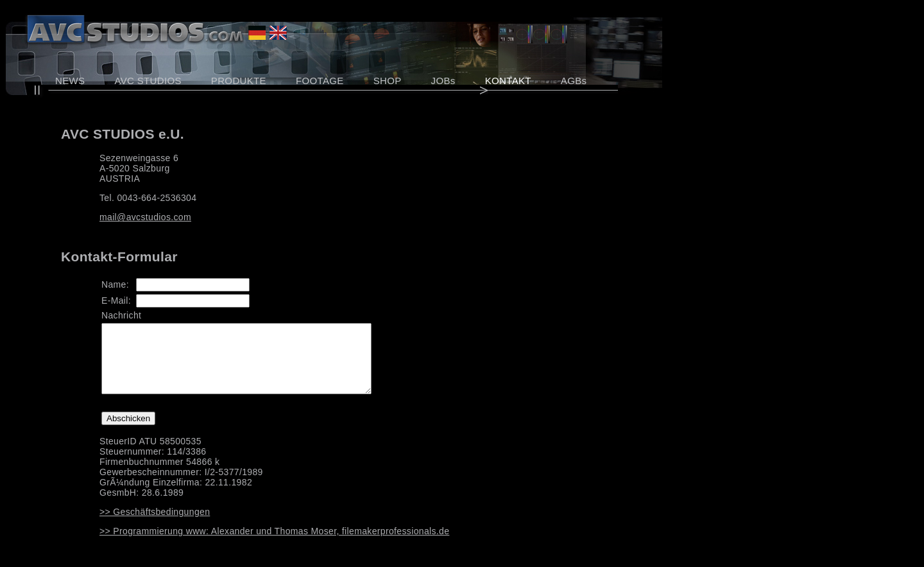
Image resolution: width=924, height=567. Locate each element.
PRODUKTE (239, 81)
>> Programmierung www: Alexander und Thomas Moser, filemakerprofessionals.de (274, 545)
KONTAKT (508, 81)
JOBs (443, 81)
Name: (115, 284)
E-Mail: (116, 301)
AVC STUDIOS (148, 81)
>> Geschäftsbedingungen (155, 525)
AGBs (574, 81)
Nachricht (121, 315)
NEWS (70, 81)
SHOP (388, 81)
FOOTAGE (320, 81)
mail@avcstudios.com (145, 217)
